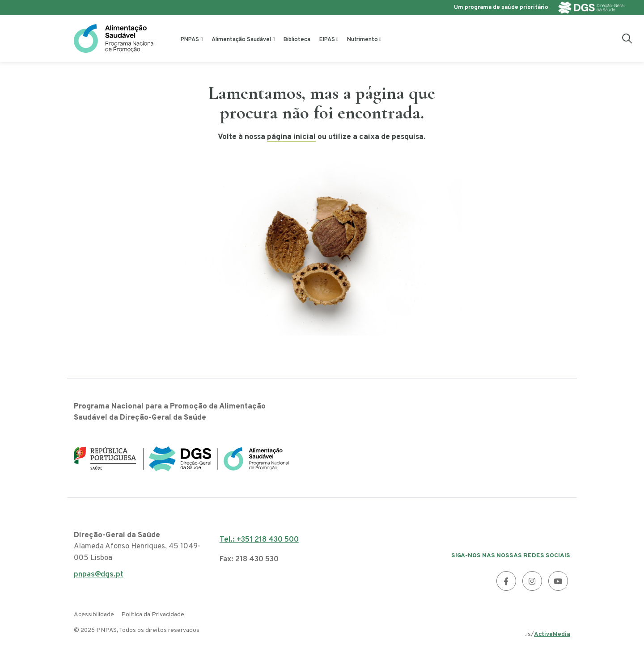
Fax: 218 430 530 (249, 560)
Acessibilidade (94, 615)
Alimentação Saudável (241, 40)
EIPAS (327, 40)
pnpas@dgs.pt (99, 577)
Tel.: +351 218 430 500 (259, 540)
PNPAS (190, 40)
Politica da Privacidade (153, 615)
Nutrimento (362, 40)
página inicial (291, 137)
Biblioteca (297, 40)
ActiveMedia (552, 634)
